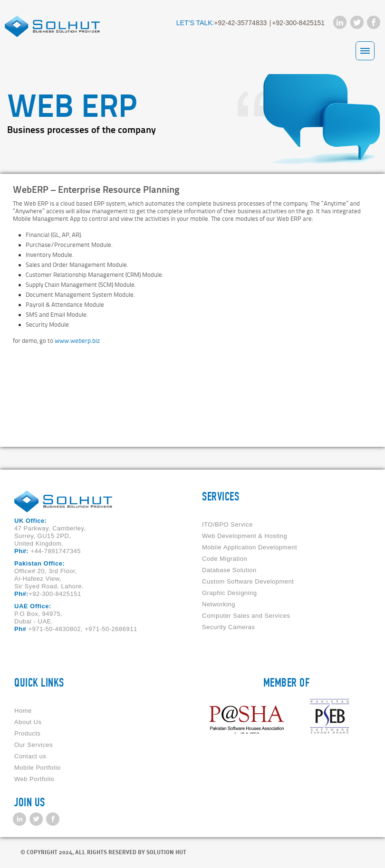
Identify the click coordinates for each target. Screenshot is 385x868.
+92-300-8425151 (298, 23)
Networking (219, 604)
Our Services (34, 745)
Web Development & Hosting (245, 536)
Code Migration (225, 559)
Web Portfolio (34, 779)
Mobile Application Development (250, 547)
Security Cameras (228, 627)
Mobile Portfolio (38, 768)
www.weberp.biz (77, 340)
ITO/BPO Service (227, 524)
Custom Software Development (248, 581)
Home (23, 711)
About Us (28, 722)
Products (27, 733)
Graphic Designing (229, 593)
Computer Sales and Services (246, 616)
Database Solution (229, 570)
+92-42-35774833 (240, 23)
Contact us (30, 756)
